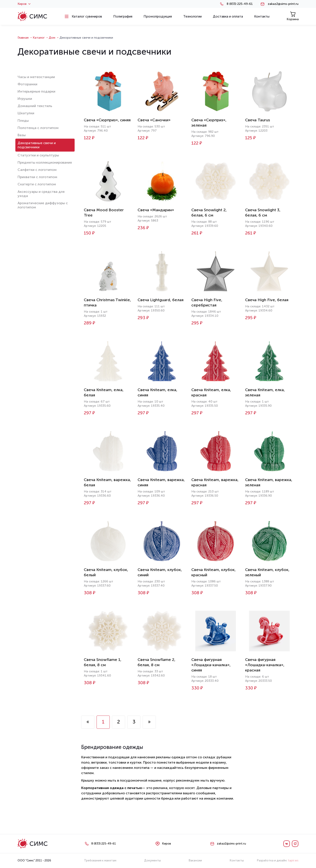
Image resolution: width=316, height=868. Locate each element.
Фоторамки (27, 84)
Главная (23, 38)
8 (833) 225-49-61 (240, 4)
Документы (153, 860)
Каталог (39, 38)
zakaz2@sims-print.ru (283, 4)
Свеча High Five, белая (267, 300)
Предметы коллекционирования (45, 162)
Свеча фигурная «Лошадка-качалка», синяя (211, 665)
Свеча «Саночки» (154, 120)
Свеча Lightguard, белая (161, 300)
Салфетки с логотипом (37, 170)
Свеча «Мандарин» (156, 210)
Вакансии (195, 860)
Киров (24, 4)
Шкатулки (26, 113)
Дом (52, 38)
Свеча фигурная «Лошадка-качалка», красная (265, 665)
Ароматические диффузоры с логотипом (43, 205)
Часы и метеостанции (36, 77)
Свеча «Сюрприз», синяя (107, 120)
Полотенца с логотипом (38, 128)
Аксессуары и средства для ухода (41, 194)
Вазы (22, 135)
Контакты (237, 860)
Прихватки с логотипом (37, 177)
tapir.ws (293, 860)
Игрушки (25, 99)
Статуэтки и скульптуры (38, 155)
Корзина (293, 16)
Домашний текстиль (35, 106)
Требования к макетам (100, 860)
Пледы (23, 121)
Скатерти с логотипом (37, 184)
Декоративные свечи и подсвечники (37, 145)
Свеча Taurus (258, 120)
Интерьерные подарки (36, 91)
